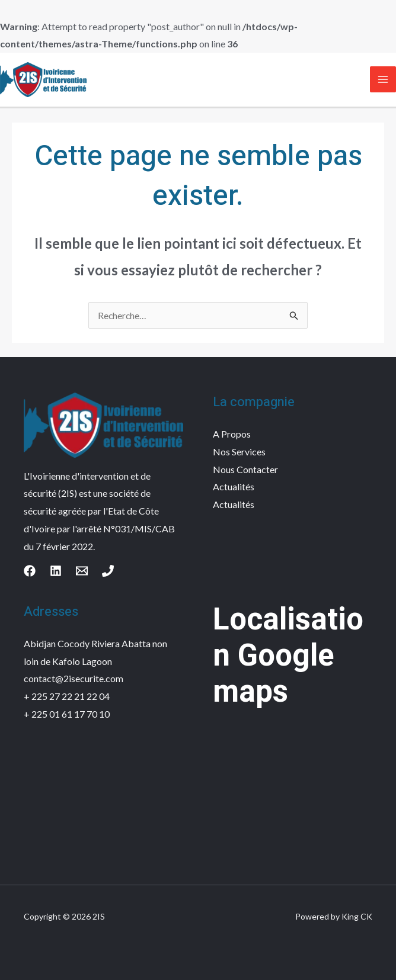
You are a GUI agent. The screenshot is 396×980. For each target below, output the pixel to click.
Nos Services (239, 452)
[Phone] (108, 571)
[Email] (82, 571)
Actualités (234, 486)
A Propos (232, 434)
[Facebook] (30, 571)
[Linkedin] (56, 571)
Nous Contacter (245, 469)
